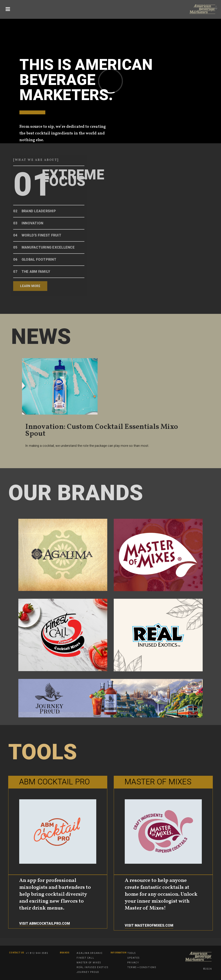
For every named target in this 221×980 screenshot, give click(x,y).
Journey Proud (88, 972)
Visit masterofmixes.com (149, 926)
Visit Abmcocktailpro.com (45, 924)
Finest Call (85, 958)
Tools (132, 953)
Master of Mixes (89, 963)
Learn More (30, 286)
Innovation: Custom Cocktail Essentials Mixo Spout (102, 430)
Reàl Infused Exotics (92, 967)
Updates (133, 958)
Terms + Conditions (142, 967)
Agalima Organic (90, 953)
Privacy (133, 963)
